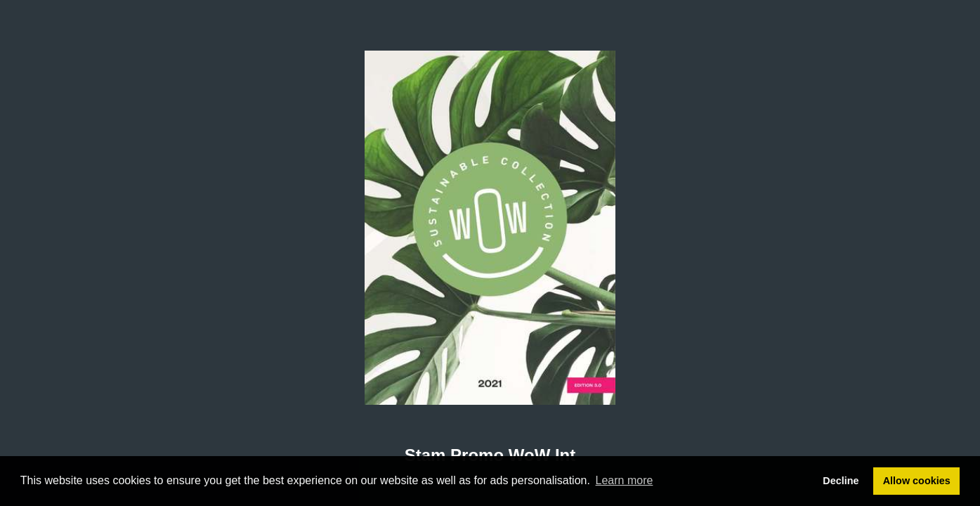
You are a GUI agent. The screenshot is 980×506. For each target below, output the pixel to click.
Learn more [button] (625, 480)
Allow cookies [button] (917, 481)
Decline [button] (841, 481)
